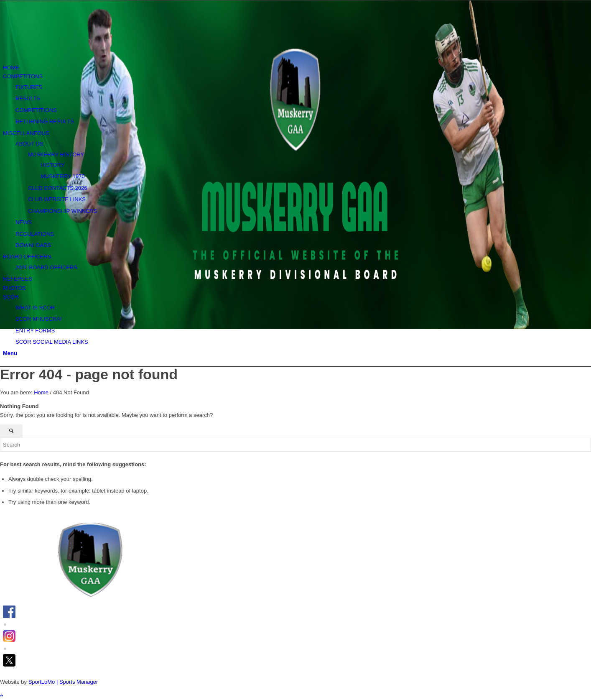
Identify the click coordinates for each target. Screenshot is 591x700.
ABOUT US (29, 144)
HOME (11, 68)
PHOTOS (14, 288)
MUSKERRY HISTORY (56, 155)
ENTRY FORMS (35, 331)
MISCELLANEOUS (26, 133)
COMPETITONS (23, 76)
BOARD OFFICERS (27, 257)
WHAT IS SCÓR (35, 308)
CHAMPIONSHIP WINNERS (62, 211)
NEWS (24, 222)
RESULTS (28, 98)
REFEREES (18, 279)
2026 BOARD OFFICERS (46, 267)
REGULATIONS (35, 234)
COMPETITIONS (36, 110)
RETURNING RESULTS (45, 121)
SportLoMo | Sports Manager (63, 682)
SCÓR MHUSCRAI (39, 319)
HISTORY (52, 165)
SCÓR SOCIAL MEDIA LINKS (52, 342)
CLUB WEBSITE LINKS (57, 199)
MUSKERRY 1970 (63, 176)
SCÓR (11, 297)
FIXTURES (29, 87)
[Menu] (10, 353)
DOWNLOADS (33, 245)
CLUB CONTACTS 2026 (57, 188)
